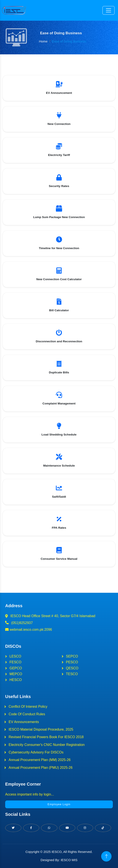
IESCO (57, 852)
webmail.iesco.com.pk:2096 (29, 630)
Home (43, 41)
